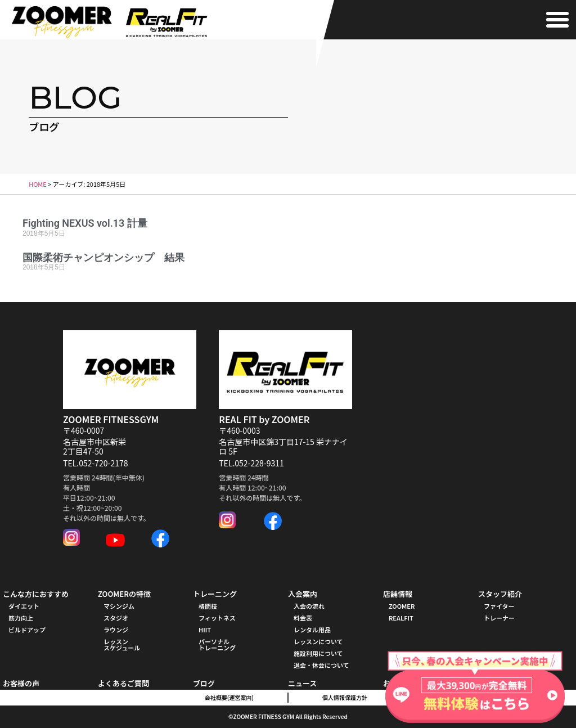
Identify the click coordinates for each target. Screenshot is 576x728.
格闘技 (208, 606)
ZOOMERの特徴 (124, 594)
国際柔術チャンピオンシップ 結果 (103, 257)
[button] (557, 20)
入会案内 (303, 594)
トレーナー (499, 618)
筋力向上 (21, 618)
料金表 (303, 618)
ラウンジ (116, 630)
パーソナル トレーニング (217, 644)
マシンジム (119, 606)
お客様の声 (21, 683)
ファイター (499, 606)
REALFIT (401, 618)
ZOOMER (402, 606)
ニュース (302, 683)
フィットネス (217, 618)
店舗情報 (398, 594)
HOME (38, 184)
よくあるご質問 (123, 683)
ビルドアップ (27, 630)
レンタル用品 (312, 630)
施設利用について (318, 653)
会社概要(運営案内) (229, 697)
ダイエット (24, 606)
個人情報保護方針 (345, 697)
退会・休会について (321, 665)
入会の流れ (309, 606)
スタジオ (116, 618)
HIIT (205, 630)
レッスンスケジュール (122, 644)
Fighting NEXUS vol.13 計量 (85, 223)
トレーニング (215, 594)
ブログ (204, 683)
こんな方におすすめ (36, 594)
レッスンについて (318, 641)
